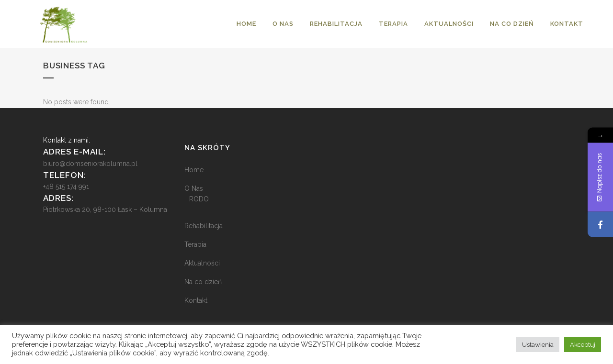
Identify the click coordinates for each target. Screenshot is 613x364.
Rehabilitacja (204, 226)
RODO (199, 199)
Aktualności (202, 263)
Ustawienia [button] (538, 345)
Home (194, 170)
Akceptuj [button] (583, 345)
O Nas (194, 188)
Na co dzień (203, 282)
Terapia (195, 244)
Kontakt (196, 300)
